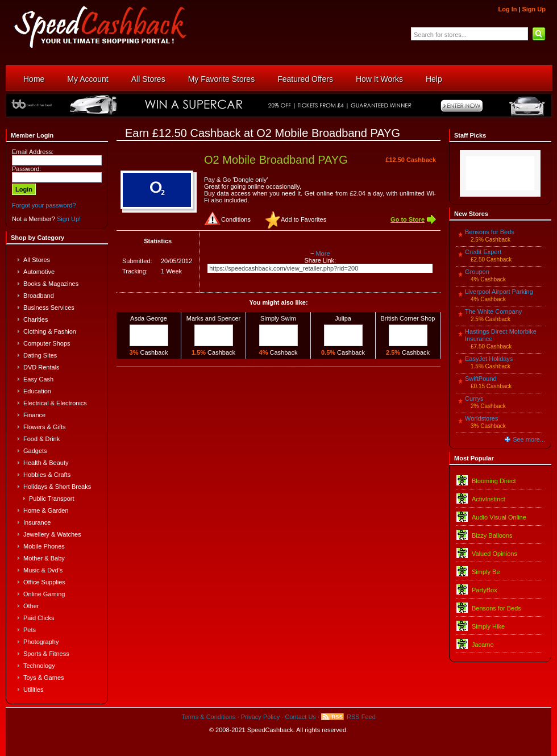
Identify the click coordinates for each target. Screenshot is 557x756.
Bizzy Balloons (492, 535)
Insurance (37, 522)
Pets (30, 630)
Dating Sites (40, 355)
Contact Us (300, 717)
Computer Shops (47, 343)
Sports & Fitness (46, 654)
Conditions (236, 219)
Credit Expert (483, 252)
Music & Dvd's (43, 570)
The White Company (493, 311)
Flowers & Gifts (45, 427)
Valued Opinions (494, 554)
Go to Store (408, 219)
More (323, 254)
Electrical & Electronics (55, 403)
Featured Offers (305, 79)
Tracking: (135, 271)
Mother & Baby (44, 558)
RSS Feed (361, 717)
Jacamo (483, 645)
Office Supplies (44, 582)
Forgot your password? (44, 205)
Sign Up (534, 9)
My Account (88, 79)
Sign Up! (69, 219)
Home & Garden (46, 510)
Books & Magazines (51, 284)
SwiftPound (481, 379)
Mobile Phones (44, 546)
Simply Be (486, 572)
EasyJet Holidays (489, 359)
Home (34, 79)
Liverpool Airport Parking (499, 292)
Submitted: (137, 261)
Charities (36, 319)
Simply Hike (488, 626)
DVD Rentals (41, 367)
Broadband (39, 296)
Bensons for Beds (490, 232)
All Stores (148, 79)
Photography (41, 642)
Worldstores (481, 418)
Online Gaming (44, 594)
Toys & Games (44, 678)
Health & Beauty (46, 463)
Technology (39, 666)
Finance (34, 415)
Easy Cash (38, 379)
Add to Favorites (304, 219)
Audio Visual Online (499, 517)
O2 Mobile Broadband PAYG (276, 160)
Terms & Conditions (208, 717)
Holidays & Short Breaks (57, 487)
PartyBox (485, 590)
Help (434, 79)
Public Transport (51, 499)
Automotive (39, 272)
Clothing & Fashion (50, 331)
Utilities (33, 689)
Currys (474, 398)
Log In (507, 9)
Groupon (477, 272)
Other (31, 606)
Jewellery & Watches (52, 534)
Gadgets (35, 451)
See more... (529, 439)
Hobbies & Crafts (47, 475)
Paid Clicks (39, 618)
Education (37, 391)
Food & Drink (41, 439)
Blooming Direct (494, 481)
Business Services (49, 308)
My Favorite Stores (221, 79)
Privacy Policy (260, 717)
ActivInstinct (489, 499)
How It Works (379, 79)
